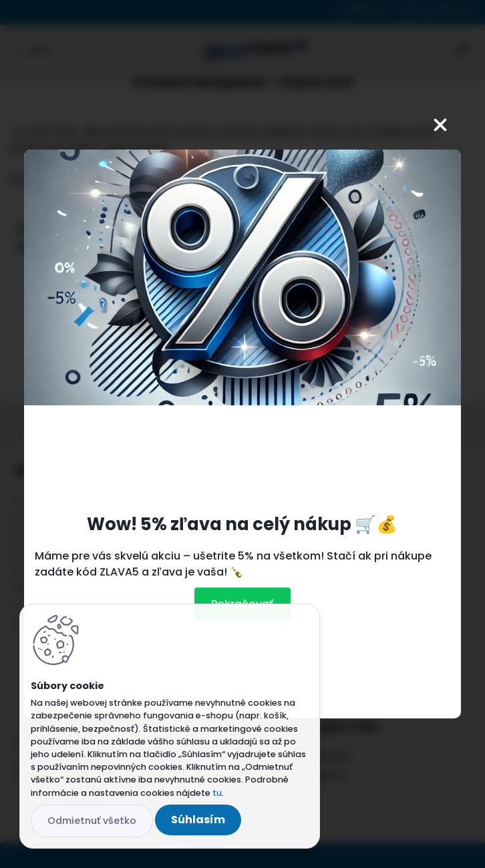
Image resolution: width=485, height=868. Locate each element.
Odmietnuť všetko (92, 821)
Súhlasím (198, 820)
